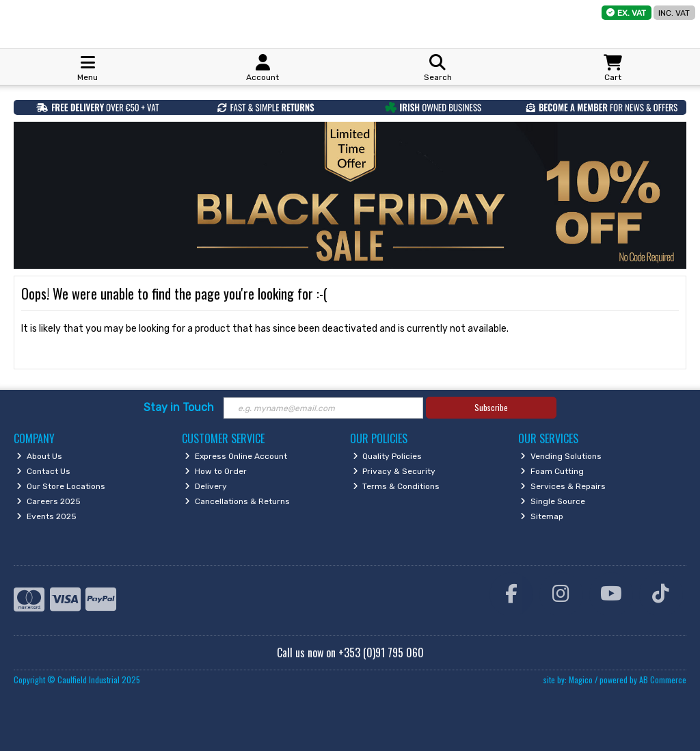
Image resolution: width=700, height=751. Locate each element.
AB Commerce (663, 680)
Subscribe (491, 407)
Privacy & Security (394, 471)
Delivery (206, 486)
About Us (39, 456)
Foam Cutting (552, 471)
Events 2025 (46, 516)
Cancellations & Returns (237, 501)
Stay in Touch (179, 407)
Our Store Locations (61, 486)
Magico (581, 680)
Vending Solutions (561, 456)
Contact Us (43, 471)
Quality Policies (388, 456)
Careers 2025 (49, 501)
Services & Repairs (563, 486)
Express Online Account (236, 456)
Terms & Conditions (396, 486)
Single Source (553, 501)
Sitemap (542, 516)
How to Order (216, 471)
